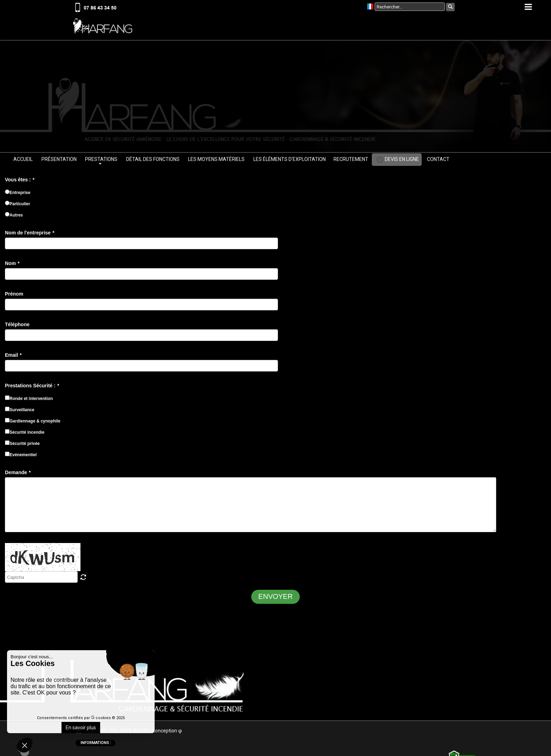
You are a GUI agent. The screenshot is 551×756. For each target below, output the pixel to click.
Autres (14, 217)
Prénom (14, 296)
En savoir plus (81, 728)
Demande (18, 474)
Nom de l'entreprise (30, 235)
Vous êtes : (20, 182)
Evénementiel (21, 457)
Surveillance (20, 412)
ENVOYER (275, 599)
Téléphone (17, 327)
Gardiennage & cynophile (33, 423)
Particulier (18, 206)
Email (13, 357)
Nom (12, 265)
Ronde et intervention (29, 400)
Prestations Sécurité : (32, 388)
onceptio (166, 733)
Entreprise (18, 194)
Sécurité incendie (25, 434)
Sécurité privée (22, 445)
